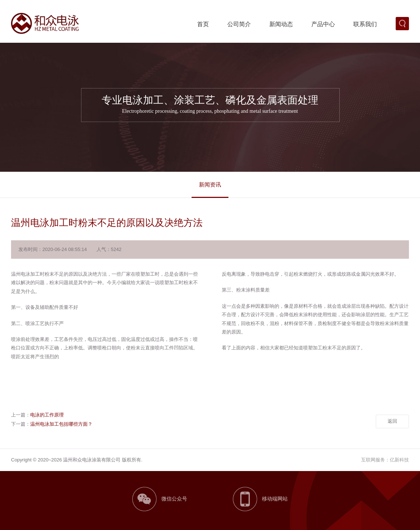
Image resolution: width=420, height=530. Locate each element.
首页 (203, 24)
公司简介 (239, 24)
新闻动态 (281, 24)
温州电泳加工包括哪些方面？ (61, 424)
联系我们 (365, 24)
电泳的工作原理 (47, 415)
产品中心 (323, 24)
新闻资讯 (210, 184)
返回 (392, 421)
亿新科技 (399, 460)
